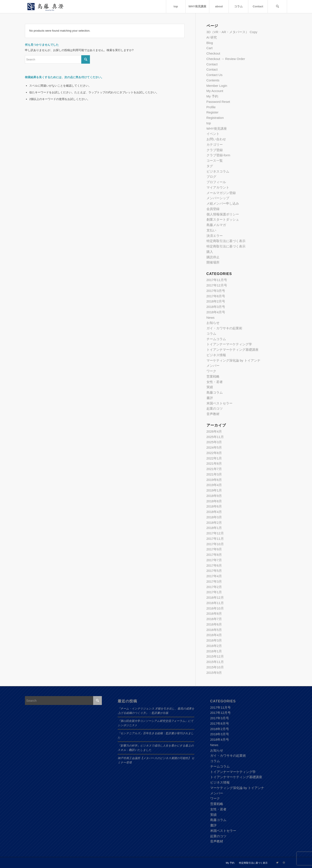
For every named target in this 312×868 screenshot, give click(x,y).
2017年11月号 (217, 280)
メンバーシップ (218, 198)
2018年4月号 (216, 312)
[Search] (277, 6)
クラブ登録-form (218, 155)
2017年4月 (214, 576)
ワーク (211, 371)
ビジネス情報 (216, 355)
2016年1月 (214, 651)
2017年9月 (214, 549)
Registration (215, 118)
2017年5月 (214, 571)
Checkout (213, 53)
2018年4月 (214, 512)
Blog (210, 43)
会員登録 (213, 209)
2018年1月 (214, 528)
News (211, 318)
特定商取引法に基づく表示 (226, 241)
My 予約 (212, 96)
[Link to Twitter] (277, 863)
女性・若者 (215, 382)
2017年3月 (214, 581)
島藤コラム (215, 392)
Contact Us (214, 75)
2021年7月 (214, 469)
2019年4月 (214, 485)
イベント (213, 134)
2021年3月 (214, 474)
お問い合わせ (216, 139)
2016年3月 (214, 640)
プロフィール (216, 182)
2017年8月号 (216, 296)
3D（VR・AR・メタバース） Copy (232, 32)
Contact (212, 64)
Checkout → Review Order (226, 59)
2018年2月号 (216, 301)
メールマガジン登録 (221, 193)
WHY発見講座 (217, 129)
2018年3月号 (216, 307)
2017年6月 (214, 565)
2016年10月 (215, 608)
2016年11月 (215, 603)
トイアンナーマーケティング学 (229, 344)
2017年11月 (215, 539)
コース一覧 (215, 161)
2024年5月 (214, 447)
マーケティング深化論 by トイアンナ (233, 360)
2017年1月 (214, 592)
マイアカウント (218, 187)
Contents (213, 80)
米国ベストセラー (219, 403)
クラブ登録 (215, 150)
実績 (210, 387)
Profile (211, 107)
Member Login (217, 86)
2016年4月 (214, 635)
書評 (210, 398)
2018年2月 (214, 523)
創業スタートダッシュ (223, 219)
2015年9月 (214, 673)
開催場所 (213, 262)
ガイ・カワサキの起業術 (224, 328)
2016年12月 (215, 597)
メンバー (213, 366)
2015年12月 (215, 656)
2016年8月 (214, 613)
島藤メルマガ (216, 225)
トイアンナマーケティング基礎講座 (232, 350)
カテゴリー (215, 145)
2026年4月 (214, 431)
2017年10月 (215, 544)
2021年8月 (214, 463)
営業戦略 (213, 376)
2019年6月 (214, 480)
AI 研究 (212, 37)
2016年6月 (214, 624)
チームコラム (216, 339)
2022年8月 (214, 453)
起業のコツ (215, 408)
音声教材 (213, 414)
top (209, 123)
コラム (211, 334)
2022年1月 (214, 458)
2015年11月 (215, 662)
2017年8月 (214, 555)
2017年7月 (214, 560)
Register (213, 112)
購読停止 (213, 257)
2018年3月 (214, 517)
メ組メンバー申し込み (223, 203)
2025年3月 (214, 442)
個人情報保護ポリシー (223, 214)
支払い (211, 230)
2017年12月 (215, 533)
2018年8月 (214, 501)
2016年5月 (214, 630)
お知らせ (213, 323)
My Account (215, 91)
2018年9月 (214, 496)
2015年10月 (215, 667)
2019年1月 (214, 490)
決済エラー (215, 236)
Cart (210, 48)
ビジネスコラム (218, 171)
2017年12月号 (217, 285)
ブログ (211, 177)
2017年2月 (214, 587)
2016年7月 (214, 619)
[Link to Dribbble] (284, 863)
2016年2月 (214, 646)
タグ (210, 166)
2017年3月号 (216, 291)
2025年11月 (215, 437)
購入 (210, 252)
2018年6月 (214, 506)
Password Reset (218, 102)
